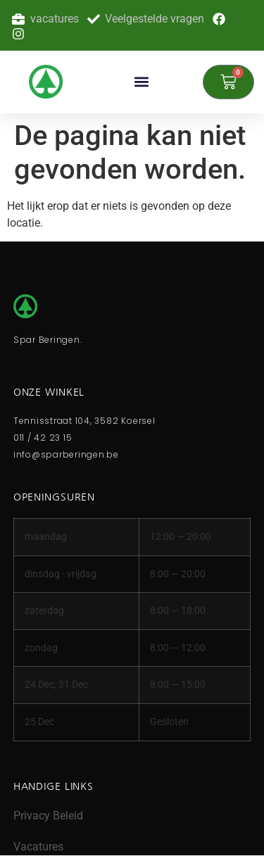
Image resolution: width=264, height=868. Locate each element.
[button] (142, 82)
